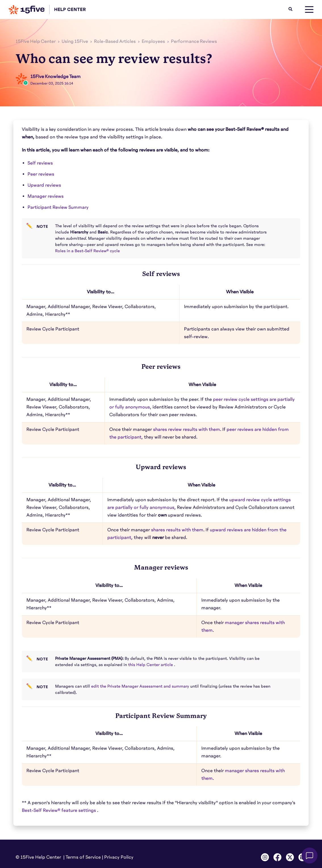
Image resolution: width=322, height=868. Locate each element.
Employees (153, 41)
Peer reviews (41, 174)
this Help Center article (151, 665)
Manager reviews (46, 196)
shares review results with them (187, 429)
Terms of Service (83, 857)
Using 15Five (75, 41)
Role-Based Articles (115, 41)
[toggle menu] (309, 10)
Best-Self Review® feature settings (59, 810)
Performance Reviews (194, 41)
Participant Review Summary (58, 207)
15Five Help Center (36, 41)
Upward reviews (44, 185)
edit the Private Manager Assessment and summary (141, 686)
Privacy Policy (119, 857)
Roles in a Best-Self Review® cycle (88, 251)
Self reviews (40, 163)
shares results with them (177, 530)
